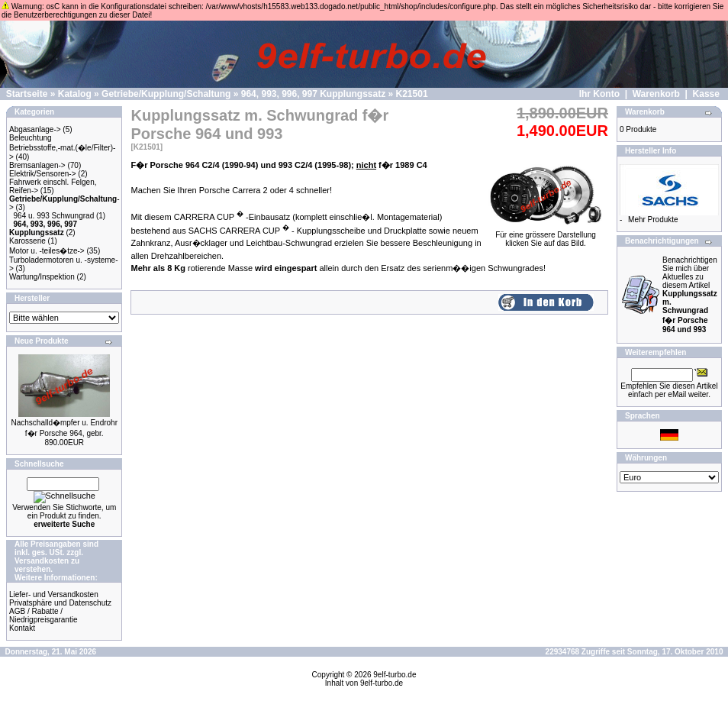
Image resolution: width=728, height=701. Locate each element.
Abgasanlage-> (35, 129)
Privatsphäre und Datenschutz (60, 603)
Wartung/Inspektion (42, 277)
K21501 (412, 94)
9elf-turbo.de (395, 675)
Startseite (27, 94)
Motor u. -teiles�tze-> (47, 251)
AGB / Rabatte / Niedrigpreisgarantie (43, 615)
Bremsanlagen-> (37, 165)
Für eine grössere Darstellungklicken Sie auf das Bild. (546, 236)
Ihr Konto (599, 94)
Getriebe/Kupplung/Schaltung (166, 94)
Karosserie (27, 241)
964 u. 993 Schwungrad (54, 216)
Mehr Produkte (653, 220)
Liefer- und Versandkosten (54, 594)
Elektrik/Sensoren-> (43, 174)
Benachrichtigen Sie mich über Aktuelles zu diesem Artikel (690, 295)
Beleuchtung (31, 138)
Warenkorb (656, 94)
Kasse (706, 94)
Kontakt (22, 628)
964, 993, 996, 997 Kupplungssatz (313, 94)
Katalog (75, 94)
